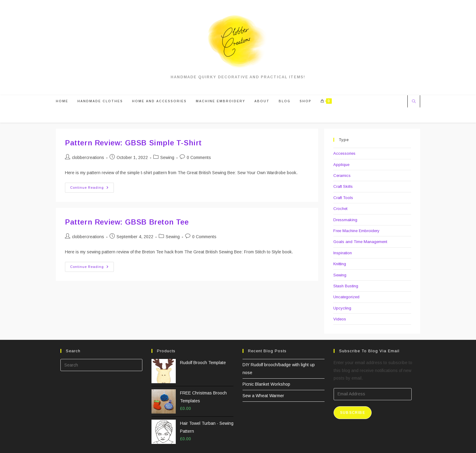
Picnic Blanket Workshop (266, 384)
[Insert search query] (101, 365)
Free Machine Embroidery (356, 231)
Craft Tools (343, 198)
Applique (341, 165)
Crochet (340, 209)
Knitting (340, 264)
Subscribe (353, 413)
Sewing (167, 157)
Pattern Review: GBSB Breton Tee (127, 222)
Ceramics (342, 176)
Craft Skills (343, 186)
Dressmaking (345, 220)
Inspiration (343, 253)
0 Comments (199, 157)
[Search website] (414, 102)
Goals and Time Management (360, 242)
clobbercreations (88, 157)
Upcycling (342, 308)
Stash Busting (346, 286)
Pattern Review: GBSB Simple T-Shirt (133, 143)
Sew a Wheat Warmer (263, 396)
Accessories (344, 153)
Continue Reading (92, 189)
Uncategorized (346, 297)
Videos (340, 319)
